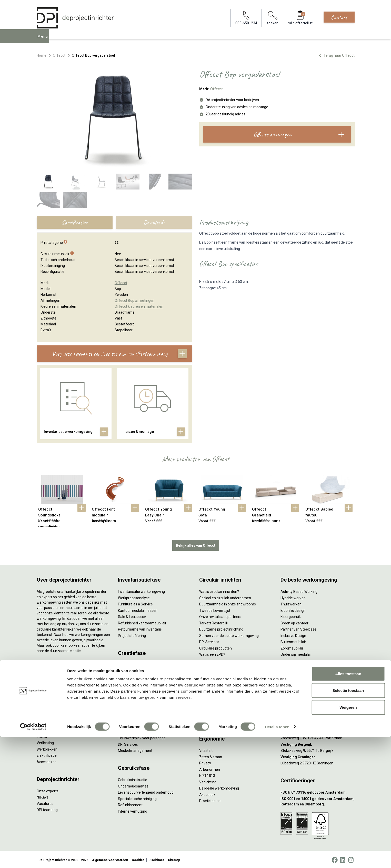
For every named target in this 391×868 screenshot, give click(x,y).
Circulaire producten (215, 647)
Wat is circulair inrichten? (219, 591)
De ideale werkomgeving (219, 787)
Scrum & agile (210, 714)
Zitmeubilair (46, 710)
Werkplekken (47, 748)
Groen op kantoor (294, 622)
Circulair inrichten (132, 676)
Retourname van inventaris (140, 628)
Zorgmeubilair (292, 647)
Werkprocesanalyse (134, 597)
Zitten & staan (211, 756)
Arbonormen (210, 768)
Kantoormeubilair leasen (138, 609)
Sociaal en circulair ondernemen (225, 597)
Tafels (42, 735)
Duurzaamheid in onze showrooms (228, 603)
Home (42, 55)
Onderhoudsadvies (133, 785)
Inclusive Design (293, 634)
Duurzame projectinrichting (221, 628)
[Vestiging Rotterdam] (318, 731)
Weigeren (348, 838)
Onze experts (48, 790)
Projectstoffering (51, 698)
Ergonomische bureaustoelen (61, 679)
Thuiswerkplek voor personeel (142, 737)
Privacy (205, 762)
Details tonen (277, 858)
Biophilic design (293, 609)
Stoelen (43, 729)
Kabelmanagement (134, 701)
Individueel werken (214, 689)
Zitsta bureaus (48, 685)
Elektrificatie (47, 754)
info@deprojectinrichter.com (306, 689)
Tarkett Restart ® (213, 622)
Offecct (59, 55)
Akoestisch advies (133, 683)
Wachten (206, 701)
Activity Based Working (299, 591)
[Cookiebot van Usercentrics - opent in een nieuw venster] (33, 858)
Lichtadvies (127, 695)
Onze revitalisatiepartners (220, 616)
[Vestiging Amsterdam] (318, 718)
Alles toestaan (348, 805)
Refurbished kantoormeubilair (142, 622)
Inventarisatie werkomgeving (141, 591)
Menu (44, 40)
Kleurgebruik (291, 616)
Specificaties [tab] (74, 222)
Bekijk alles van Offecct (196, 544)
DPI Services (128, 743)
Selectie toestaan (348, 822)
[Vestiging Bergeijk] (318, 743)
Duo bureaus (47, 692)
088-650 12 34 (295, 683)
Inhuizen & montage (134, 731)
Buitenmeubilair (293, 641)
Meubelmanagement (135, 750)
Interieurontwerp (132, 664)
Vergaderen (209, 683)
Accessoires (47, 761)
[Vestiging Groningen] (318, 756)
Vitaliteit (206, 750)
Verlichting (45, 742)
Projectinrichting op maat (220, 720)
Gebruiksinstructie (133, 779)
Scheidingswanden (52, 723)
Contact (339, 17)
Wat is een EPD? (212, 653)
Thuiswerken (291, 603)
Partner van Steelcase (298, 628)
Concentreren (210, 695)
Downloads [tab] (154, 222)
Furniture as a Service (135, 603)
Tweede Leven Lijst (215, 609)
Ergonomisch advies (134, 689)
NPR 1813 (207, 775)
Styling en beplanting (135, 670)
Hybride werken (293, 597)
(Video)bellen (210, 708)
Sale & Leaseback (132, 616)
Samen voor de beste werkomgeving (229, 634)
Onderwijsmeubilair (296, 653)
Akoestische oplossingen (57, 704)
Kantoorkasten (49, 717)
